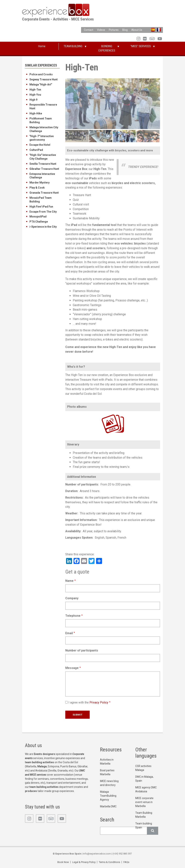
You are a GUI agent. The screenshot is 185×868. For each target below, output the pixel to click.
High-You (35, 95)
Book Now (63, 862)
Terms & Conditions (109, 862)
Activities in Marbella (107, 762)
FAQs (126, 862)
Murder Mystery (39, 183)
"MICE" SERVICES (141, 46)
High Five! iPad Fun (41, 207)
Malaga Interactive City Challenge (44, 129)
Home (42, 46)
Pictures (114, 30)
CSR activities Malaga (143, 768)
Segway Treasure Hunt (44, 79)
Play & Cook (37, 188)
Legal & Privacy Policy (84, 862)
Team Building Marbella (144, 815)
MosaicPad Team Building (41, 200)
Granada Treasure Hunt (44, 193)
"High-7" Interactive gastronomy (42, 138)
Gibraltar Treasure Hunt (44, 169)
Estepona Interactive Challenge (42, 176)
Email (69, 633)
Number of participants (82, 650)
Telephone (73, 616)
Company (72, 598)
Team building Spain (144, 825)
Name (69, 581)
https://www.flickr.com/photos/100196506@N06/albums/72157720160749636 (106, 414)
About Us (137, 30)
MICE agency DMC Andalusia (146, 789)
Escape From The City (43, 212)
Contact (89, 30)
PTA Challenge (39, 222)
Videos (101, 30)
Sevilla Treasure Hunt (43, 164)
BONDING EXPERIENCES (107, 48)
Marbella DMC (108, 806)
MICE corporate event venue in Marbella (144, 802)
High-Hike (36, 113)
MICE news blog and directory (109, 783)
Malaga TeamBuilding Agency (108, 796)
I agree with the (88, 702)
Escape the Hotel (40, 145)
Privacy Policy (99, 702)
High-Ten (35, 90)
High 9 (33, 100)
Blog (125, 30)
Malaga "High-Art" (41, 85)
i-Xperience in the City (43, 227)
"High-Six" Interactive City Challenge (43, 157)
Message (72, 668)
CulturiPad (36, 150)
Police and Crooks (41, 74)
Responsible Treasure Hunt (43, 106)
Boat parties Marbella (107, 772)
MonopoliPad (38, 217)
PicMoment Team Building (41, 120)
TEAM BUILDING (73, 46)
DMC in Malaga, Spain (144, 779)
